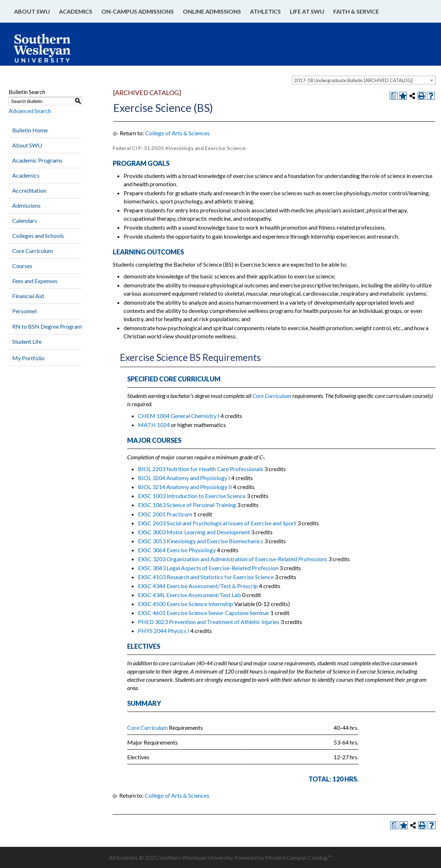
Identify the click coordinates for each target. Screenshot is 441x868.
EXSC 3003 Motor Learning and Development (194, 532)
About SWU (32, 11)
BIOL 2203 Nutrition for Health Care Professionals (201, 469)
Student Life (27, 341)
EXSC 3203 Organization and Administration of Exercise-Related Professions (233, 559)
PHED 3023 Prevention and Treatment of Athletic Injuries (209, 622)
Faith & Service (356, 11)
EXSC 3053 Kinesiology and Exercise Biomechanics (201, 541)
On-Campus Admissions (138, 11)
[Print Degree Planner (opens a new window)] (394, 96)
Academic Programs (37, 160)
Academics (76, 11)
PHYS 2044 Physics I (164, 631)
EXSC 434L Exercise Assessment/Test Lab (189, 595)
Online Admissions (212, 11)
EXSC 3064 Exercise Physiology (177, 550)
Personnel (24, 311)
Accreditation (29, 190)
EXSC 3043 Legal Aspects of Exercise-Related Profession (208, 568)
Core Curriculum (33, 251)
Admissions (26, 205)
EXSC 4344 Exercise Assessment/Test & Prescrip (198, 586)
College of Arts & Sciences (177, 133)
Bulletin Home (30, 130)
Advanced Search (30, 111)
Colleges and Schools (38, 236)
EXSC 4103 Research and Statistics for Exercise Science (206, 577)
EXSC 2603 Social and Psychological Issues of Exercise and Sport (217, 523)
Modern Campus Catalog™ (298, 857)
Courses (22, 266)
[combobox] (364, 80)
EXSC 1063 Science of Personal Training (187, 505)
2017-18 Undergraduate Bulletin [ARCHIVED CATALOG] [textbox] (353, 80)
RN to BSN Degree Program (47, 326)
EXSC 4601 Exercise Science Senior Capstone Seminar (204, 613)
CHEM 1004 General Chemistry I (179, 416)
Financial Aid (28, 296)
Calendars (25, 220)
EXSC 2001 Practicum (165, 514)
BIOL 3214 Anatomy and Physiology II (185, 487)
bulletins (127, 857)
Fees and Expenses (35, 281)
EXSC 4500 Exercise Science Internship (185, 604)
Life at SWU (307, 11)
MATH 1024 (154, 425)
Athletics (265, 11)
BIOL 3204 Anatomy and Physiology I (184, 478)
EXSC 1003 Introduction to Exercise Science (192, 496)
